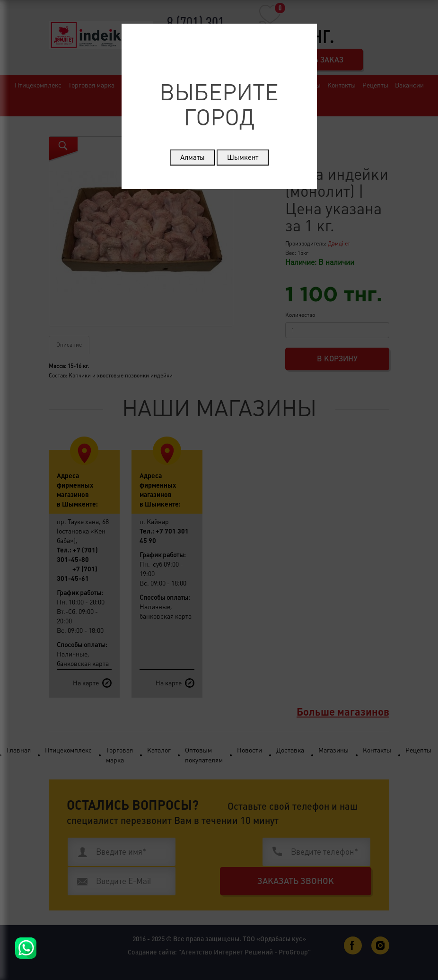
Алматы (193, 157)
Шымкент (243, 157)
